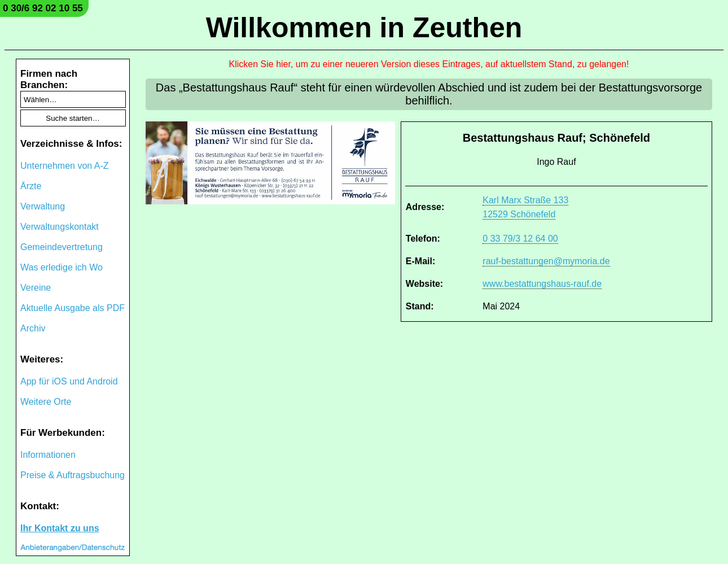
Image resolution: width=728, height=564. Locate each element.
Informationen (48, 455)
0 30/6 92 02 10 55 (43, 8)
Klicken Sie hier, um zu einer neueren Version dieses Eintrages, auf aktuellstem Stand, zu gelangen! (429, 64)
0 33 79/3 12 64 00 (520, 239)
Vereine (36, 288)
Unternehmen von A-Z (65, 166)
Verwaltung (43, 206)
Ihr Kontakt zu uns (60, 528)
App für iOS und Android (69, 381)
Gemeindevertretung (62, 247)
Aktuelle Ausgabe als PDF (73, 308)
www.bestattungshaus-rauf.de (542, 284)
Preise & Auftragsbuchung (73, 475)
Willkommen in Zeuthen (364, 28)
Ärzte (31, 186)
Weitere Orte (46, 402)
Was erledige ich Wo (62, 267)
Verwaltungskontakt (60, 227)
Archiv (33, 328)
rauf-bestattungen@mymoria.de (546, 261)
